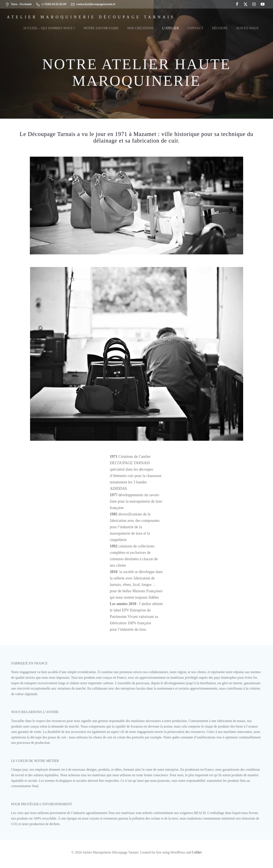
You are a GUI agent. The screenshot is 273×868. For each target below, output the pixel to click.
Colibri (197, 856)
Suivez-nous (247, 28)
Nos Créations (140, 28)
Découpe (220, 28)
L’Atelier (171, 28)
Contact (195, 28)
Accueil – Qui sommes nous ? (49, 28)
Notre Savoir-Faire (101, 28)
